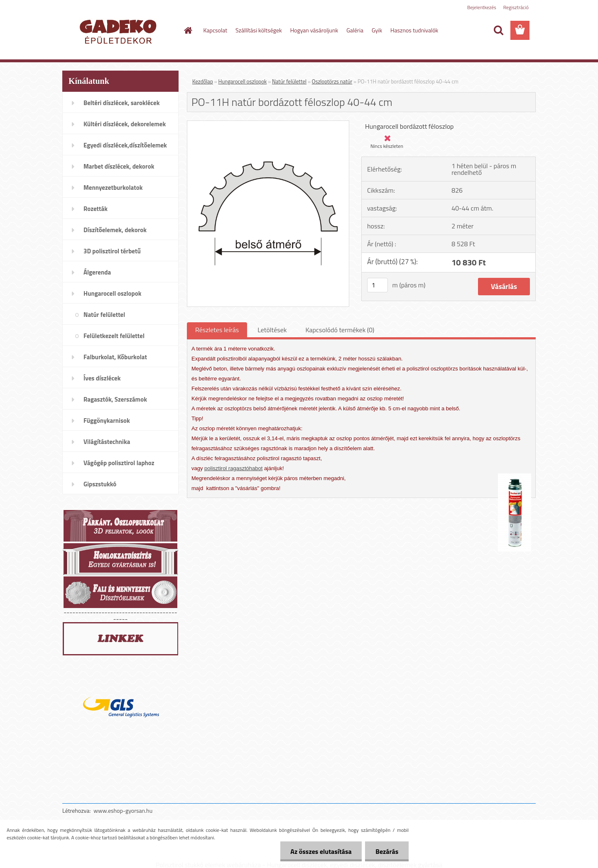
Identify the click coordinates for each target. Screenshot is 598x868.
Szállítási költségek (259, 30)
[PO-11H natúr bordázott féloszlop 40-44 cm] (268, 124)
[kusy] (377, 285)
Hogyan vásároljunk (314, 30)
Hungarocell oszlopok (243, 81)
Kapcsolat (216, 30)
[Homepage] (188, 30)
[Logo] (119, 31)
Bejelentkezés (482, 7)
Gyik (377, 30)
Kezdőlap (203, 81)
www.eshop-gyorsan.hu (123, 810)
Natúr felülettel (289, 81)
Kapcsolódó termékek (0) (340, 330)
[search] (498, 30)
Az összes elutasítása (321, 851)
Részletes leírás (217, 330)
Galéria (355, 30)
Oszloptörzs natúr (332, 81)
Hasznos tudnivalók (414, 30)
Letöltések (272, 330)
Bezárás (387, 851)
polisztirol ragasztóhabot (233, 468)
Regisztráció (516, 7)
